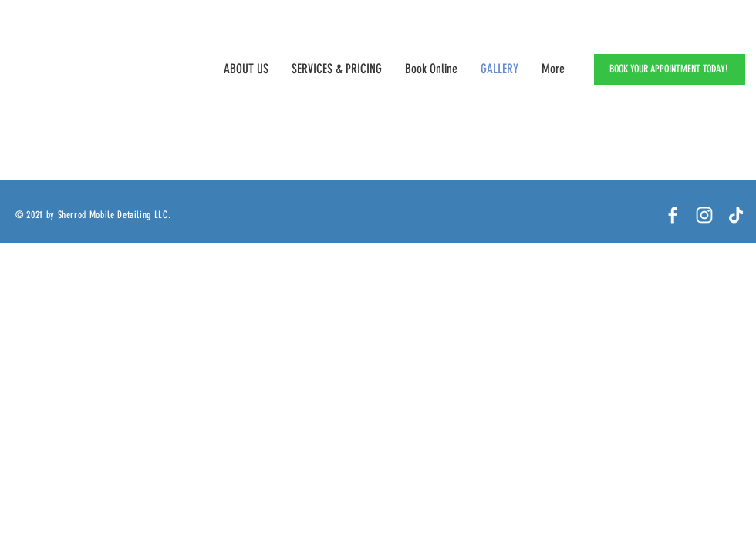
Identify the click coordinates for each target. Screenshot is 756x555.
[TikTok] (736, 215)
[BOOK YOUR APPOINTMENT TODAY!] (670, 69)
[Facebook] (673, 215)
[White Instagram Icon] (704, 215)
